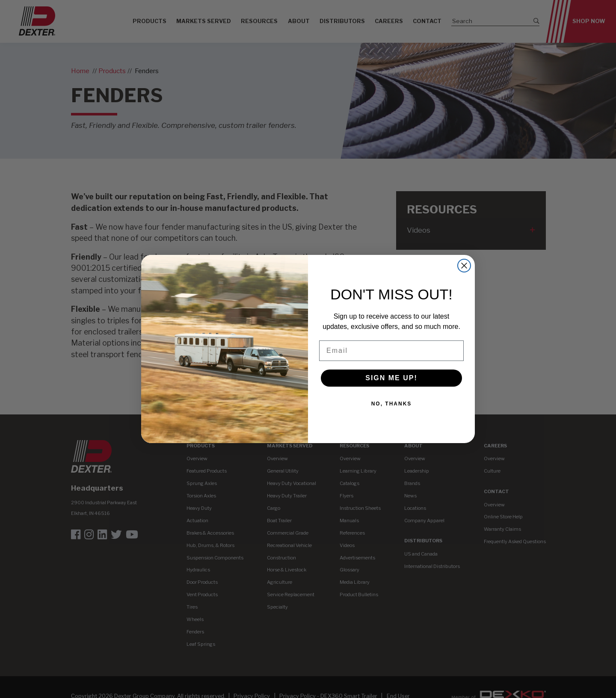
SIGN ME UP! (391, 378)
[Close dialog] (464, 266)
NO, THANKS (392, 404)
